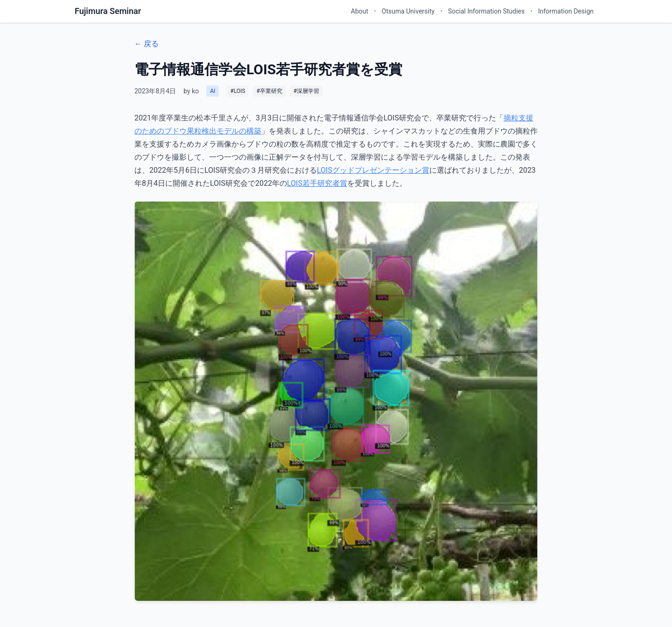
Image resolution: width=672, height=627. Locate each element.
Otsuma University (408, 11)
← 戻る (147, 44)
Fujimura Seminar (108, 11)
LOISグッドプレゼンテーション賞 (373, 170)
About (360, 11)
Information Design (566, 11)
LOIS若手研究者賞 (317, 183)
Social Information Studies (486, 11)
